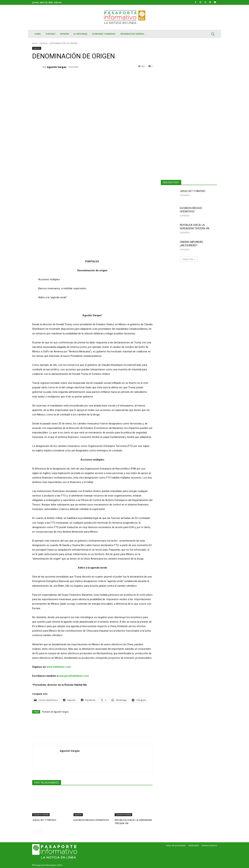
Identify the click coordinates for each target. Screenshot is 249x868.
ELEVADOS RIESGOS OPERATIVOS (90, 820)
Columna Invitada (41, 815)
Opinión (44, 43)
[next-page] (40, 831)
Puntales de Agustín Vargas (55, 712)
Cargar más (189, 259)
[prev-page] (34, 831)
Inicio (35, 43)
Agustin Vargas (57, 67)
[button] (213, 34)
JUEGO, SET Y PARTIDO (43, 820)
